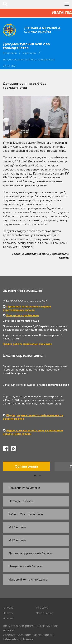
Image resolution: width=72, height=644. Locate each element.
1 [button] (35, 476)
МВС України (17, 540)
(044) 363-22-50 (13, 301)
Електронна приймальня (23, 315)
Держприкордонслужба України (31, 553)
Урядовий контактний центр (28, 580)
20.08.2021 (10, 66)
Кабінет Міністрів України (26, 514)
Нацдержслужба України (26, 566)
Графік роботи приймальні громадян (27, 344)
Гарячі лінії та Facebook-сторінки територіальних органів (27, 308)
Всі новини (10, 53)
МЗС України (17, 527)
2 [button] (40, 476)
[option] (29, 467)
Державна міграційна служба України (42, 30)
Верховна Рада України (24, 488)
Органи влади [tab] (26, 466)
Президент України (22, 501)
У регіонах (29, 53)
